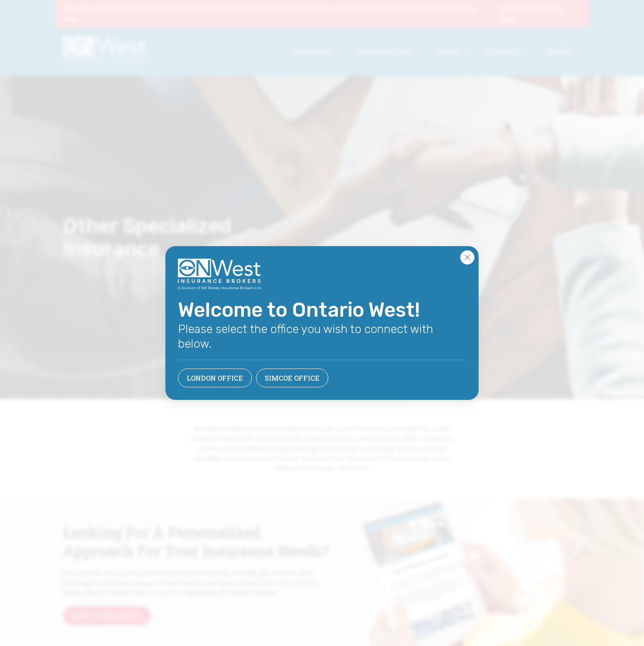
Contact (504, 52)
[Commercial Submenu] (419, 52)
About (449, 52)
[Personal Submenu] (342, 52)
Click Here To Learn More (531, 14)
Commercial (385, 52)
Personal (313, 52)
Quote (559, 52)
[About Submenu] (470, 52)
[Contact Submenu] (530, 52)
